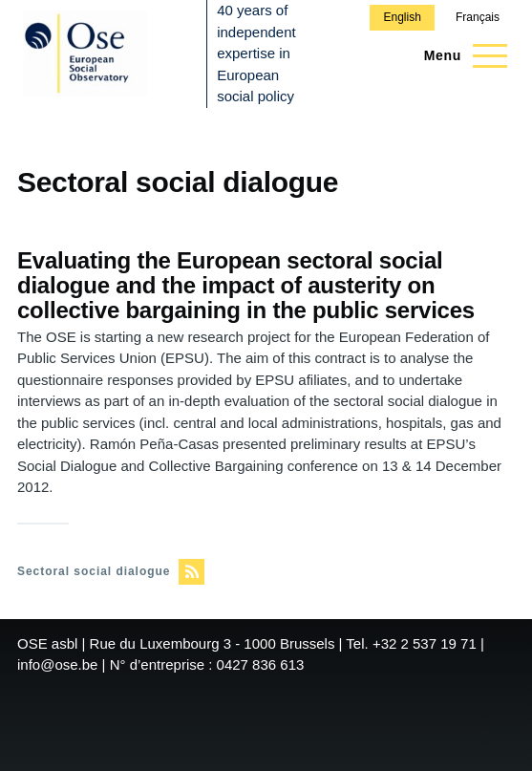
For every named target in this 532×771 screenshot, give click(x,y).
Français (478, 17)
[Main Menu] (460, 55)
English (402, 17)
